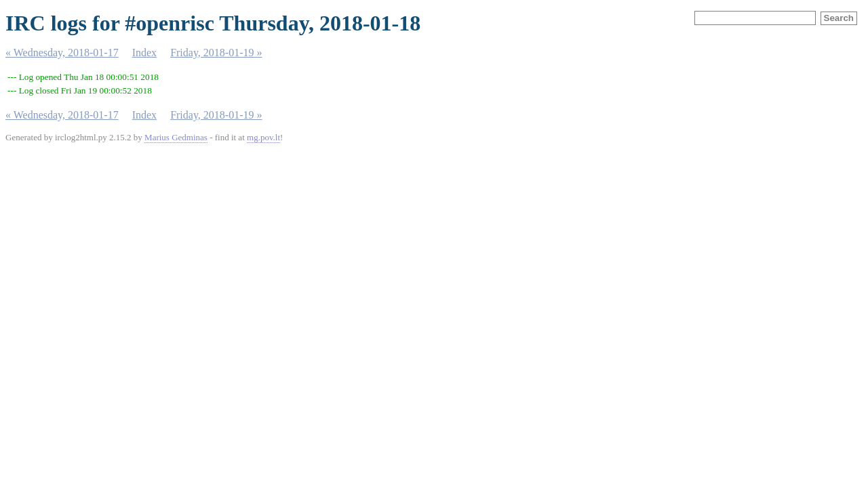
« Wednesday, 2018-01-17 (62, 53)
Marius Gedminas (176, 137)
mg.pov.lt (263, 137)
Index (144, 53)
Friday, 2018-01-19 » (216, 53)
